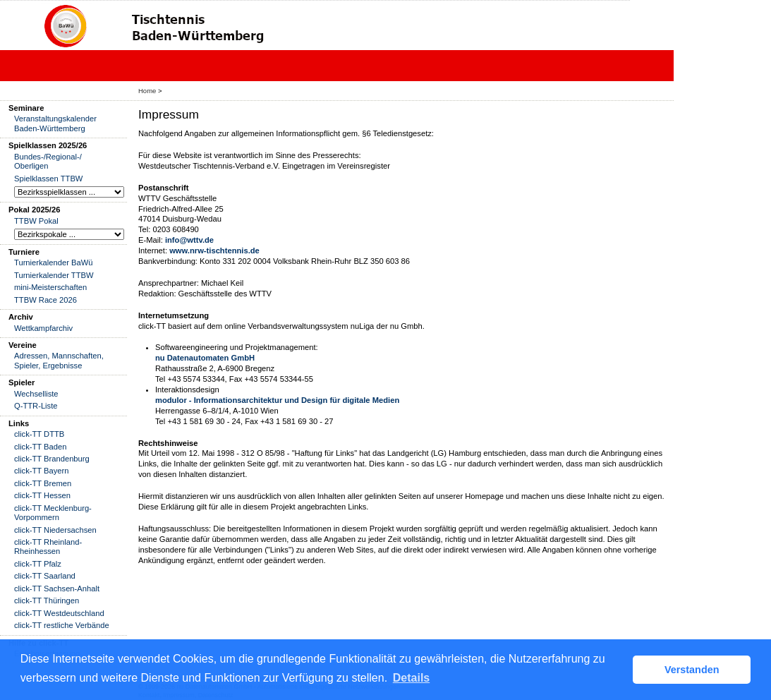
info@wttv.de (189, 240)
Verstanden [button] (692, 670)
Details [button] (411, 678)
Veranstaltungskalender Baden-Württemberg (55, 123)
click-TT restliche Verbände (62, 625)
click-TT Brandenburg (52, 459)
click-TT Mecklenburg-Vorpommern (53, 513)
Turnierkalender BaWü (54, 262)
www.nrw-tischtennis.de (214, 251)
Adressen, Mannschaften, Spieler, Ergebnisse (59, 360)
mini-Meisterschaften (50, 287)
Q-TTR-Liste (36, 406)
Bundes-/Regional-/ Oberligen (48, 161)
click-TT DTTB (39, 434)
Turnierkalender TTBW (54, 275)
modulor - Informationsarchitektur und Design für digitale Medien (277, 400)
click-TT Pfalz (38, 564)
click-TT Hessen (42, 495)
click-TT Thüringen (47, 601)
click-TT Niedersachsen (55, 530)
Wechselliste (36, 394)
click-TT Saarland (45, 576)
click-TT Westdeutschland (59, 613)
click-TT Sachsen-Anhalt (57, 589)
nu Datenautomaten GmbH (205, 358)
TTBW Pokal (36, 221)
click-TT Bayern (42, 471)
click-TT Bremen (43, 483)
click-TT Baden (40, 447)
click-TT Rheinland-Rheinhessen (48, 547)
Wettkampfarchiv (43, 328)
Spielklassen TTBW (48, 179)
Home (147, 91)
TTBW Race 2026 (45, 300)
